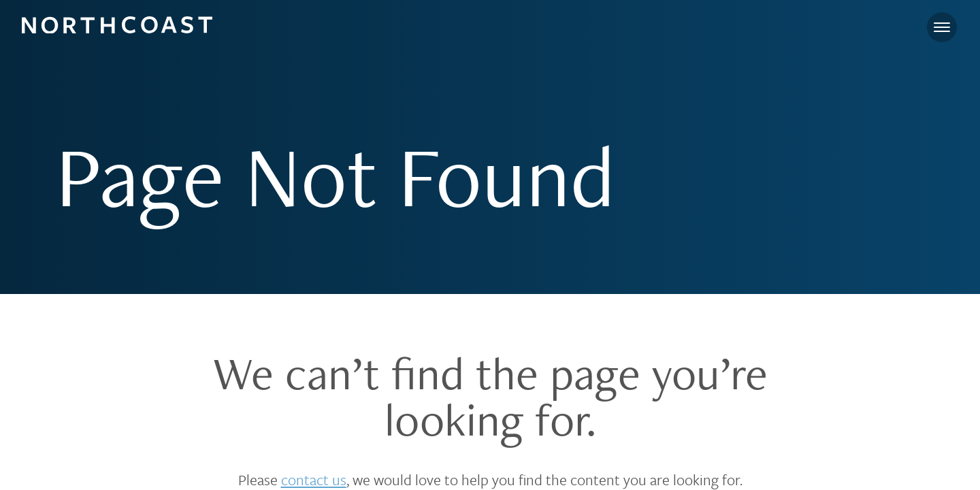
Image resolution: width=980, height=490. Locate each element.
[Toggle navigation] (942, 27)
